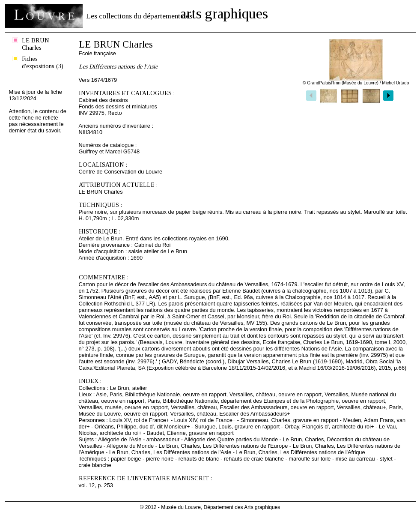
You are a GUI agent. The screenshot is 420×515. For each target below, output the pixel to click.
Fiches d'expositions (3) (43, 62)
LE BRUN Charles (36, 44)
